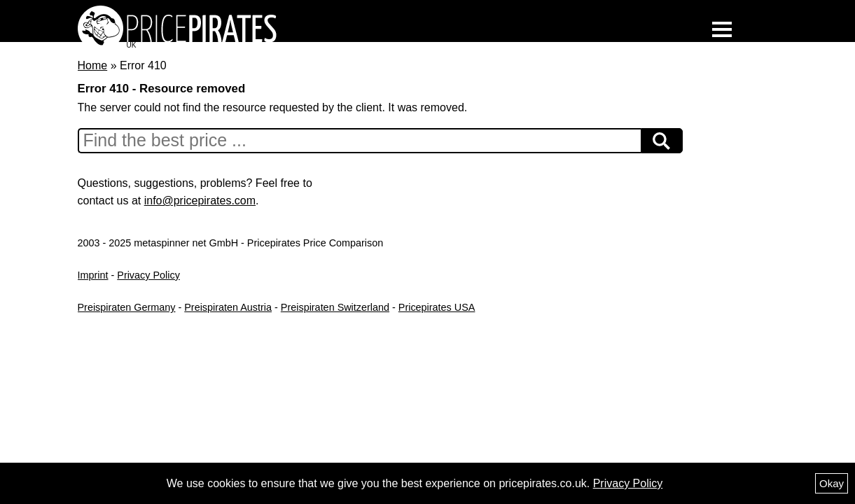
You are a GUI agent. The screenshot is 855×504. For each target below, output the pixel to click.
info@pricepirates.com (200, 201)
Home (93, 65)
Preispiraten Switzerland (335, 307)
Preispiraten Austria (228, 307)
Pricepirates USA (437, 307)
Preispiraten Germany (127, 307)
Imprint (93, 275)
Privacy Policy (148, 275)
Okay (832, 483)
